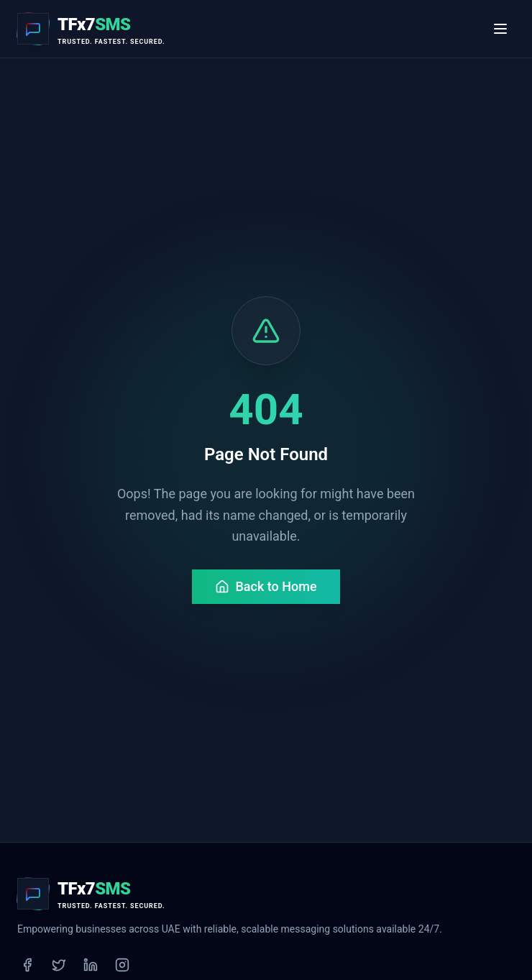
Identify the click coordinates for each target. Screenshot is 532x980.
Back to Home (266, 586)
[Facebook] (27, 965)
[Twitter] (59, 965)
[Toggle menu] (500, 29)
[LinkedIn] (91, 965)
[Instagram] (122, 965)
